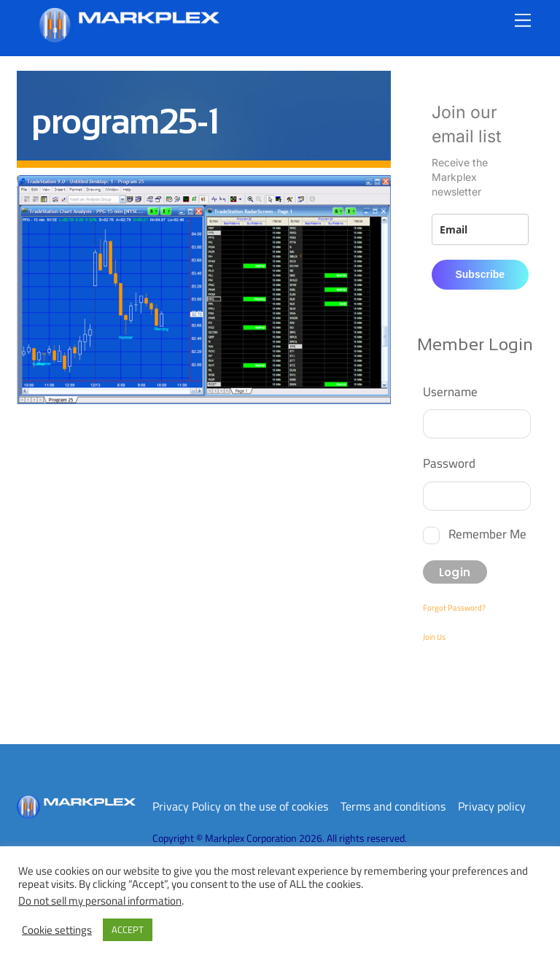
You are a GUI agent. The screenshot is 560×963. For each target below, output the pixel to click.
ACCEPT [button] (128, 929)
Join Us (434, 637)
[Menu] (523, 20)
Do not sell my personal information (100, 901)
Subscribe (480, 274)
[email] (480, 229)
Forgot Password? (454, 608)
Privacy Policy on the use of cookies (240, 806)
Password (449, 463)
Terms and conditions (393, 806)
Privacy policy (492, 806)
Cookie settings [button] (57, 930)
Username (450, 391)
